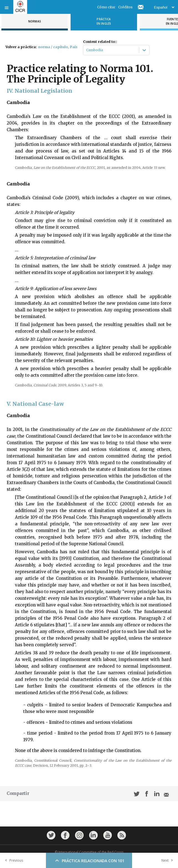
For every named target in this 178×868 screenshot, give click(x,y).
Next (168, 860)
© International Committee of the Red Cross (89, 852)
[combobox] (87, 50)
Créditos (125, 7)
